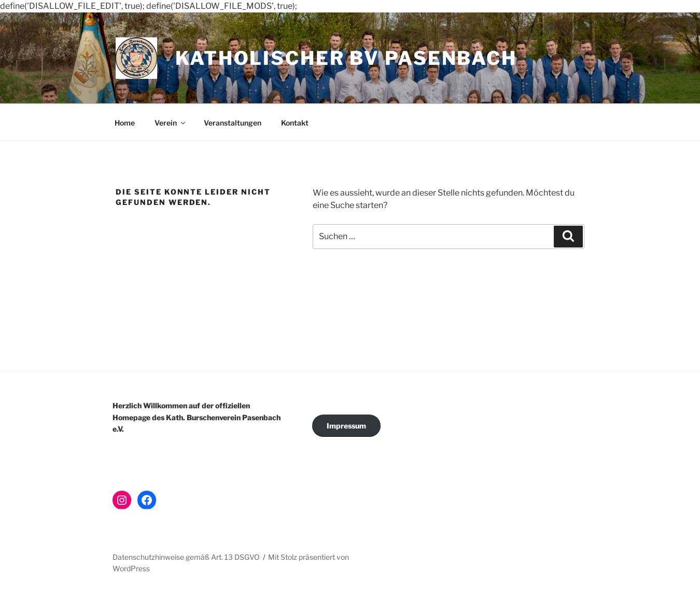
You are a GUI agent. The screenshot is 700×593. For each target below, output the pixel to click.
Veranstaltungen (233, 123)
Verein (171, 123)
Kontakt (295, 123)
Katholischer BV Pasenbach (346, 58)
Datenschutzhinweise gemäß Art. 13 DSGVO (186, 557)
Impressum (346, 426)
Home (125, 123)
